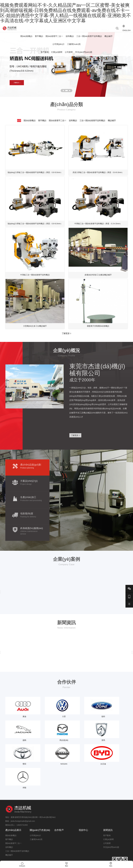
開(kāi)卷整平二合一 (54, 40)
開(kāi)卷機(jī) (26, 40)
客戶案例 (45, 56)
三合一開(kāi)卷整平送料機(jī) (89, 40)
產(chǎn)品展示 (13, 805)
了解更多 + (67, 358)
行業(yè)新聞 (57, 56)
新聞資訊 (108, 805)
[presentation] (132, 619)
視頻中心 (83, 805)
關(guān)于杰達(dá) (40, 805)
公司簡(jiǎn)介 (59, 48)
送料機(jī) (70, 40)
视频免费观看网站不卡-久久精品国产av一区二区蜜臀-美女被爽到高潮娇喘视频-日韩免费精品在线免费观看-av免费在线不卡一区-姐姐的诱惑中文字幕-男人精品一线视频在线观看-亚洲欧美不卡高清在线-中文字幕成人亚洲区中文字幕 (65, 13)
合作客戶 (59, 805)
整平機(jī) (39, 40)
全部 (24, 125)
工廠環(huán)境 (74, 48)
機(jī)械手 (109, 40)
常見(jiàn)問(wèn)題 (84, 56)
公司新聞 (69, 56)
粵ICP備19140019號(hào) (117, 858)
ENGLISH (123, 30)
